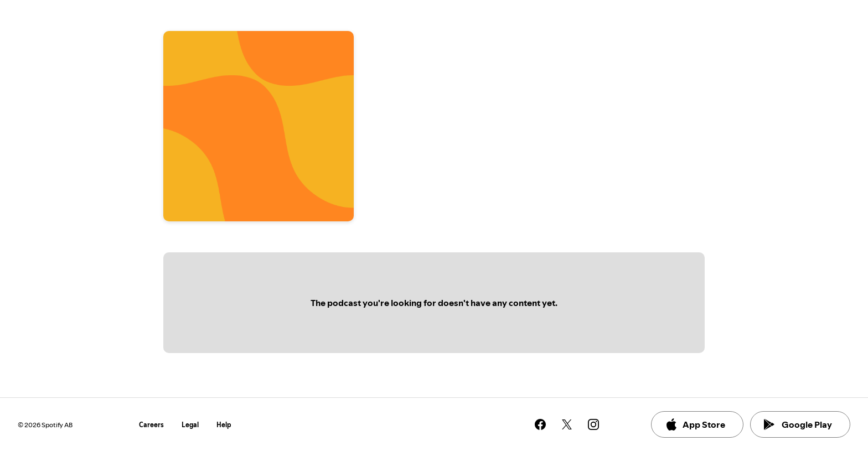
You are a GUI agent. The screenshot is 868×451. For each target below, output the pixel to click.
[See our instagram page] (593, 424)
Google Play (798, 424)
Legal (190, 425)
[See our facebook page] (540, 424)
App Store (695, 424)
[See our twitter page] (567, 424)
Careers (151, 425)
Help (224, 425)
